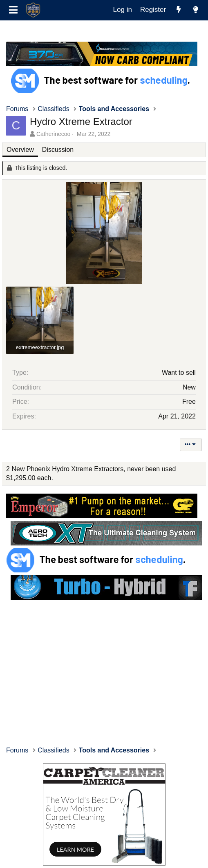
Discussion (58, 150)
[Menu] (13, 10)
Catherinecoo (53, 134)
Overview (20, 150)
